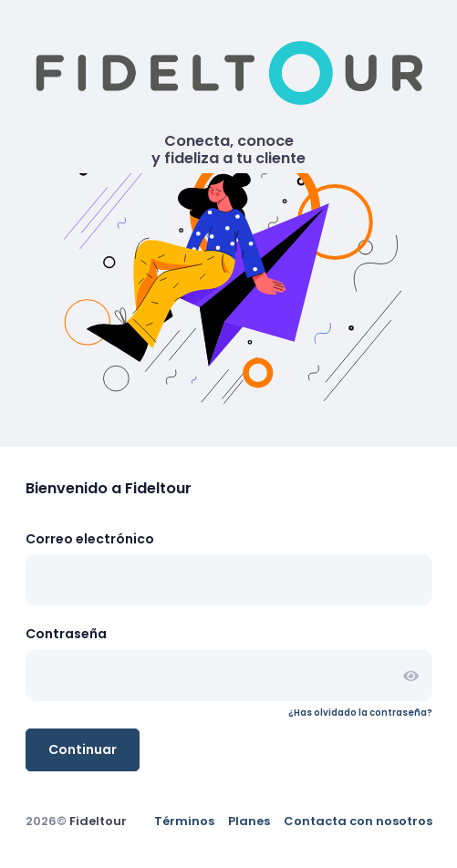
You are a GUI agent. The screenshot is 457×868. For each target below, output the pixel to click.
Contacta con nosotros (358, 821)
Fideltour (98, 821)
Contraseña (66, 634)
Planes (249, 821)
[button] (411, 675)
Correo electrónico (90, 539)
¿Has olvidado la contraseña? (360, 713)
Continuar (83, 749)
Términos (184, 821)
